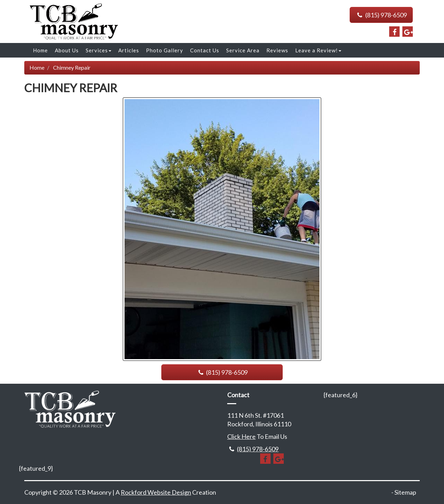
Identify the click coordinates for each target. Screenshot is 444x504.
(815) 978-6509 (381, 15)
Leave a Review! (318, 50)
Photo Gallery (165, 50)
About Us (67, 50)
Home (40, 50)
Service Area (243, 50)
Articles (129, 50)
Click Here (241, 436)
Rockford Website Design (156, 492)
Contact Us (205, 50)
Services (99, 50)
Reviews (277, 50)
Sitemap (405, 492)
